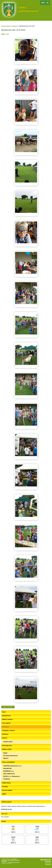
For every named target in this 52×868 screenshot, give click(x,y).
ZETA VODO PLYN (9, 774)
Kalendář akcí (6, 716)
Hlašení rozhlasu (7, 719)
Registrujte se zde (6, 809)
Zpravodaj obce (7, 746)
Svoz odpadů (6, 723)
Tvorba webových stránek (14, 862)
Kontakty (5, 787)
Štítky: (3, 34)
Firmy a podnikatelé (8, 762)
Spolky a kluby (7, 749)
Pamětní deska (8, 742)
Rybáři (5, 753)
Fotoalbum (15, 26)
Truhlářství (7, 779)
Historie (5, 738)
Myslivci (6, 758)
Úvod (4, 712)
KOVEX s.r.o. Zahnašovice (11, 776)
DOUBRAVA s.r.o (8, 771)
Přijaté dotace (6, 783)
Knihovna (5, 734)
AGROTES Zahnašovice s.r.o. (12, 766)
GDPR (4, 794)
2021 (8, 34)
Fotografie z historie (8, 731)
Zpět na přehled (8, 707)
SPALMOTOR (7, 769)
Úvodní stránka (6, 26)
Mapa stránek (11, 860)
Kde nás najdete (7, 790)
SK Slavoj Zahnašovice (10, 756)
